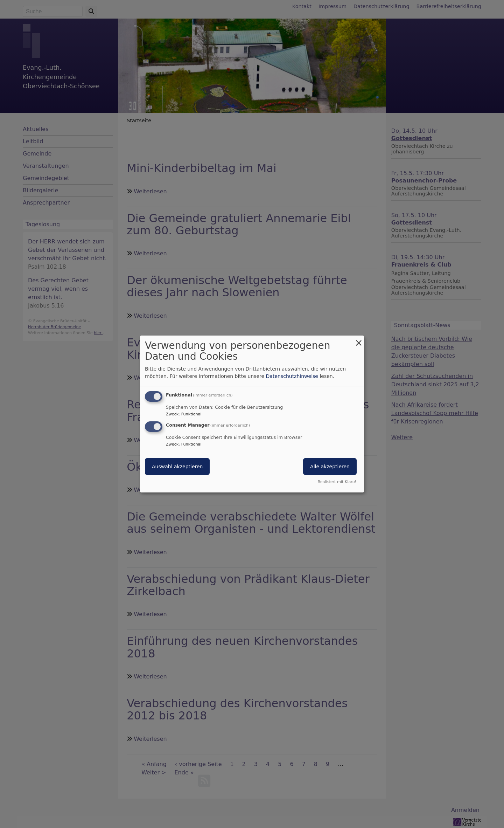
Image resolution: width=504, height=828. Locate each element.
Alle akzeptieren (330, 467)
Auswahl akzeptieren (177, 467)
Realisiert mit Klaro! (337, 482)
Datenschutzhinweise (292, 376)
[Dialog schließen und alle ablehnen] (359, 340)
